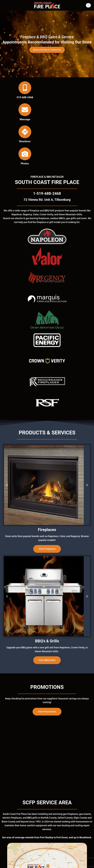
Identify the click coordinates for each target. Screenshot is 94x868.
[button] (7, 485)
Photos (25, 163)
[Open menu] (88, 5)
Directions (25, 141)
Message (25, 119)
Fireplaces (47, 530)
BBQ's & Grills (47, 641)
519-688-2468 (25, 97)
